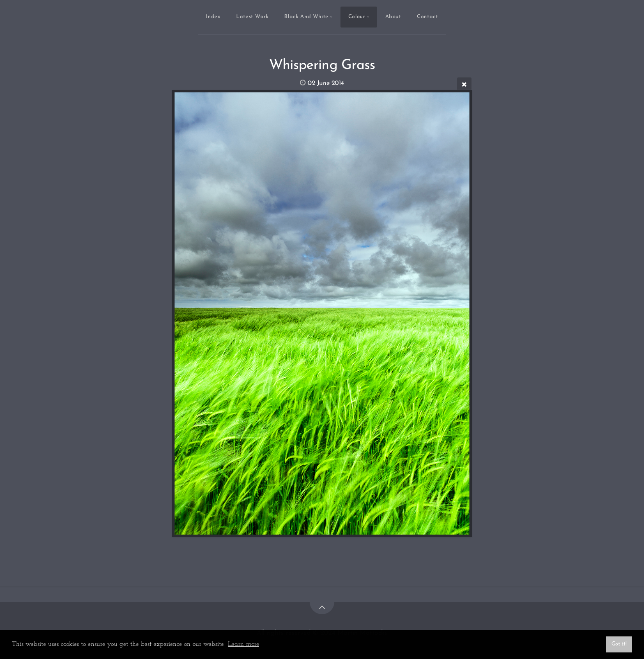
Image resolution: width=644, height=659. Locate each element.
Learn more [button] (244, 644)
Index (213, 17)
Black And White (306, 17)
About (393, 17)
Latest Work (252, 17)
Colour (357, 17)
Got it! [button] (619, 644)
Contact (427, 17)
